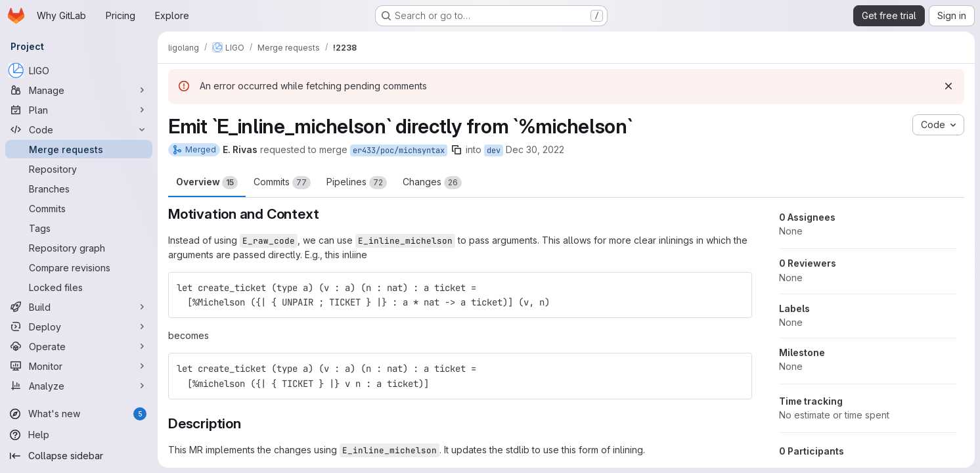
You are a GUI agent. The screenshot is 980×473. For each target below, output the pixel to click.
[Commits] (79, 208)
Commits (282, 183)
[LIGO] (79, 70)
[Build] (79, 307)
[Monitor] (79, 366)
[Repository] (79, 169)
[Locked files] (79, 287)
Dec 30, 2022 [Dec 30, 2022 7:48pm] (535, 149)
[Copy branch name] (457, 150)
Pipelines (357, 183)
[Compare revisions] (79, 267)
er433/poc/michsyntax (399, 150)
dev (494, 150)
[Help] (79, 435)
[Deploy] (79, 327)
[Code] (79, 129)
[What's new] (79, 414)
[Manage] (79, 90)
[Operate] (79, 346)
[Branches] (79, 189)
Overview (207, 183)
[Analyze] (79, 386)
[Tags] (79, 228)
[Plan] (79, 110)
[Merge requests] (79, 149)
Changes (432, 183)
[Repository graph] (79, 248)
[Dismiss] (948, 86)
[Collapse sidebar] (79, 456)
